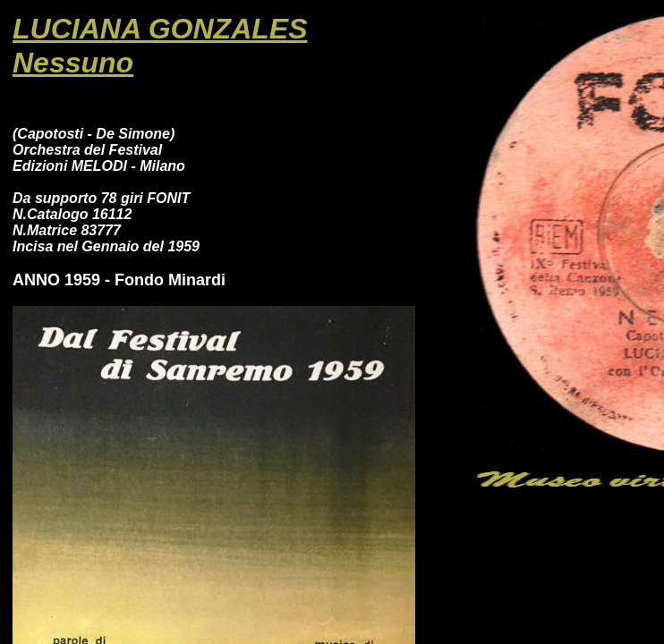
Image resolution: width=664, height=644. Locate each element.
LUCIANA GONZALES (160, 29)
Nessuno (73, 63)
